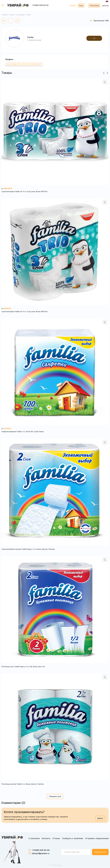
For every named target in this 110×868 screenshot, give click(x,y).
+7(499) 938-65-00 (40, 5)
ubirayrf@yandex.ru (41, 853)
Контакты (46, 838)
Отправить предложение (97, 838)
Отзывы (56, 838)
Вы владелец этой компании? (24, 64)
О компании (34, 838)
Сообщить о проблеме (73, 838)
